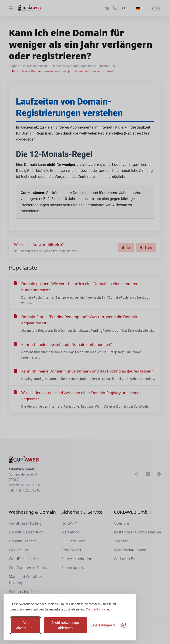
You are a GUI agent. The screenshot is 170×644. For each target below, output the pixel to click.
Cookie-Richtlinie (97, 609)
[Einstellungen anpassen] (103, 625)
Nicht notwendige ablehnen (65, 625)
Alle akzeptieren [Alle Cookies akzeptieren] (25, 625)
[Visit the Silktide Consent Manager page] (124, 625)
